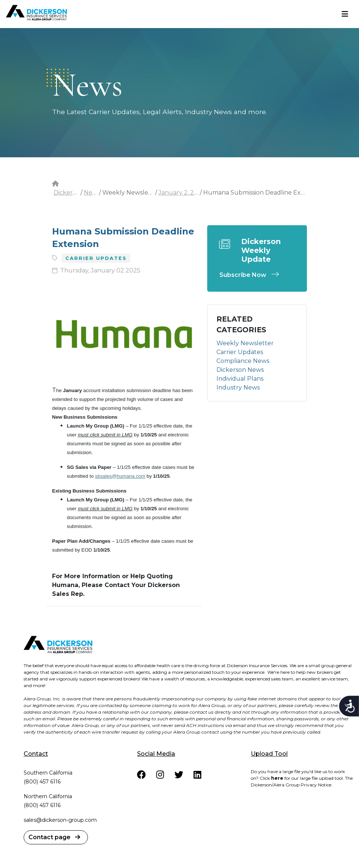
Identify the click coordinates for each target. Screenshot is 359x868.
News (92, 193)
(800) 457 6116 (42, 782)
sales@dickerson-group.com (60, 820)
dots (58, 78)
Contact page (54, 837)
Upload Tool (269, 754)
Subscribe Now (251, 275)
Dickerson (68, 193)
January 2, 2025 (182, 193)
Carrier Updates (240, 352)
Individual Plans (240, 379)
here (277, 778)
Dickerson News (240, 370)
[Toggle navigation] (345, 14)
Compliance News (243, 361)
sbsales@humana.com (120, 476)
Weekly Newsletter (245, 343)
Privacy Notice (316, 785)
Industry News (238, 387)
